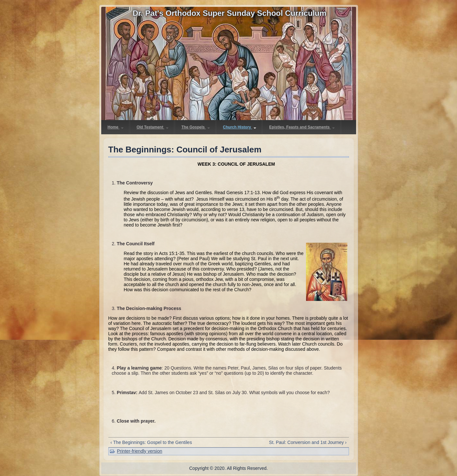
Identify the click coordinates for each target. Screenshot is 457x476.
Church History (239, 127)
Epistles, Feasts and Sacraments (302, 127)
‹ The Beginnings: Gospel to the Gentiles (151, 442)
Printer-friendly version (140, 451)
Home (116, 127)
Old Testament (152, 127)
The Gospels (196, 127)
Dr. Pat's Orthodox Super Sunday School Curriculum (229, 13)
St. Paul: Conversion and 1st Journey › (308, 442)
